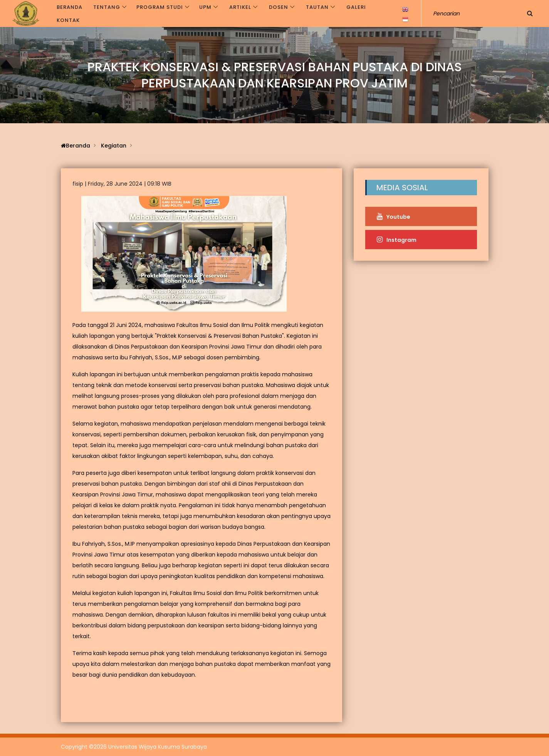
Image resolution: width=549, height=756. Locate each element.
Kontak (68, 20)
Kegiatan (114, 146)
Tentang (107, 7)
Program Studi (160, 7)
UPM (205, 7)
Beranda (70, 7)
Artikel (240, 7)
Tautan (317, 7)
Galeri (356, 7)
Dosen (279, 7)
